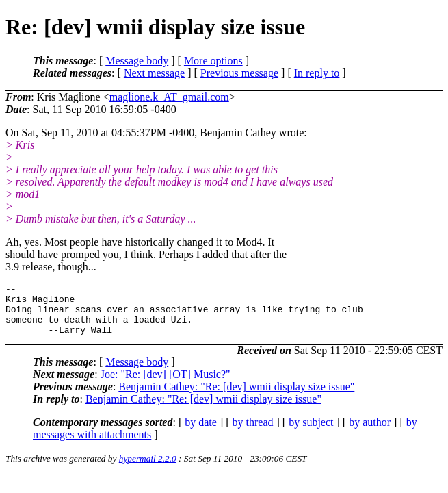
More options (213, 61)
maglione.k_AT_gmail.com (169, 97)
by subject (311, 432)
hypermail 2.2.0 (148, 469)
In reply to (317, 73)
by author (370, 432)
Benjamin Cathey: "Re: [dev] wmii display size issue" (236, 397)
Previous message (239, 73)
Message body (137, 61)
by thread (253, 432)
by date (201, 432)
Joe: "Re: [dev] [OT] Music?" (166, 384)
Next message (154, 73)
